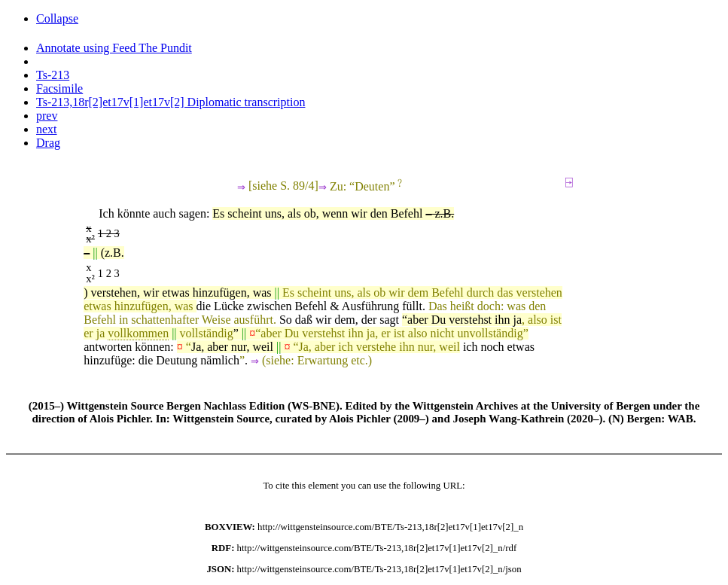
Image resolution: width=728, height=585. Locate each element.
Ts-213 (53, 75)
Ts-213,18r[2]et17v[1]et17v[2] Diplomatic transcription (171, 102)
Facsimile (59, 88)
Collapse (57, 18)
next (47, 129)
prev (47, 116)
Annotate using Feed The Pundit (114, 48)
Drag (48, 143)
